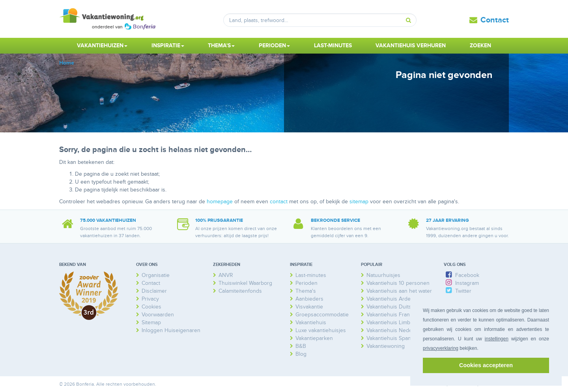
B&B (301, 346)
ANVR (226, 275)
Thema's (306, 291)
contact (279, 202)
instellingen (497, 339)
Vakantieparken (314, 338)
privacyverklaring (441, 348)
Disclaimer (154, 291)
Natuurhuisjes (383, 275)
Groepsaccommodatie (322, 315)
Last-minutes (333, 46)
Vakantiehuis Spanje (391, 338)
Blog (301, 354)
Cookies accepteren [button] (486, 365)
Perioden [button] (274, 46)
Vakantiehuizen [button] (102, 46)
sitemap (359, 202)
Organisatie (156, 275)
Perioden (306, 283)
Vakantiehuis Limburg (392, 322)
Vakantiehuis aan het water (399, 291)
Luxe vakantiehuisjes (321, 330)
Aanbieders (309, 299)
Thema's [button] (221, 46)
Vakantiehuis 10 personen (398, 283)
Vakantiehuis (311, 322)
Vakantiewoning (386, 346)
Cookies (151, 307)
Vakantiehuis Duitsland (394, 307)
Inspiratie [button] (168, 46)
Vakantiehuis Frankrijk (393, 315)
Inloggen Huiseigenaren (171, 330)
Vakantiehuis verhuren (411, 46)
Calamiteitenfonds (240, 291)
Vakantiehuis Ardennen (395, 299)
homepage (220, 202)
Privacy (150, 299)
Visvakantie (309, 307)
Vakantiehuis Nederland (395, 330)
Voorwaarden (158, 315)
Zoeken (480, 46)
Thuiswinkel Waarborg (245, 283)
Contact (495, 20)
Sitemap (151, 322)
